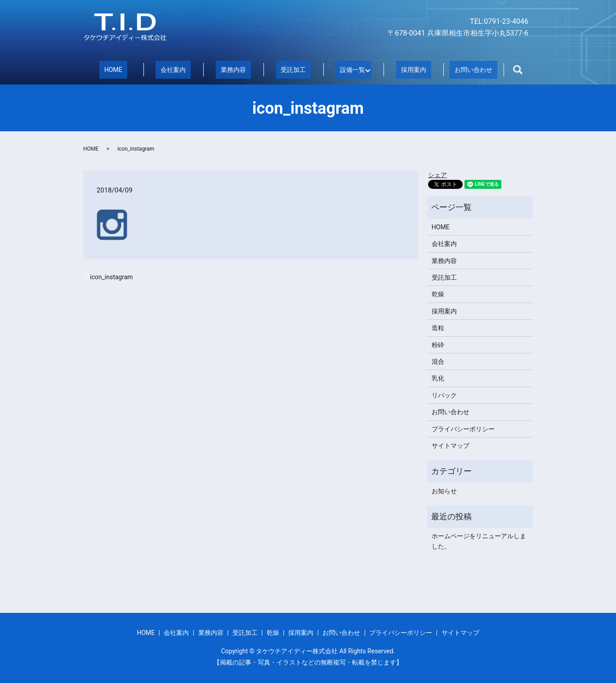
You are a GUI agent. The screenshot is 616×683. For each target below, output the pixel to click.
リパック (444, 395)
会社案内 (173, 69)
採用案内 (414, 69)
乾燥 (438, 294)
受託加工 (293, 69)
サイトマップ (451, 445)
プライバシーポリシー (463, 428)
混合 (438, 361)
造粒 (438, 327)
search (518, 70)
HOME (113, 69)
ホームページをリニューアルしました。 (479, 540)
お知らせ (444, 491)
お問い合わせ (473, 69)
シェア (437, 174)
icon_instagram (112, 277)
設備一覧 (350, 69)
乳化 (438, 378)
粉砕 (438, 344)
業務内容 (233, 69)
